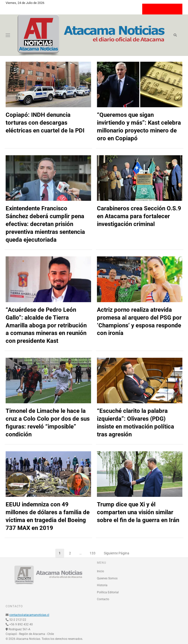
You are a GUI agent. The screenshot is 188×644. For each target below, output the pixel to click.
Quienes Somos (107, 578)
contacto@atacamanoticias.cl (29, 615)
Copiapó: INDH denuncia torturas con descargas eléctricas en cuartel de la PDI (45, 123)
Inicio (100, 571)
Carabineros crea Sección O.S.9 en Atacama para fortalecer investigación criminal (139, 216)
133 (94, 552)
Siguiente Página (117, 553)
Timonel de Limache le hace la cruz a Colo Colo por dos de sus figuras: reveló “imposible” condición (48, 423)
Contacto (103, 599)
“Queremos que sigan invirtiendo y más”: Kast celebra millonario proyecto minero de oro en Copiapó (139, 127)
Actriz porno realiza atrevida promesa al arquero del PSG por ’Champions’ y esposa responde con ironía (139, 322)
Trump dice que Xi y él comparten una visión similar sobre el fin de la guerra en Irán (138, 512)
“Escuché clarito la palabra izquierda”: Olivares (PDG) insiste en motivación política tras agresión (135, 423)
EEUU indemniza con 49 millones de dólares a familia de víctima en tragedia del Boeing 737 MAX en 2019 (48, 516)
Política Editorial (108, 592)
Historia (102, 585)
